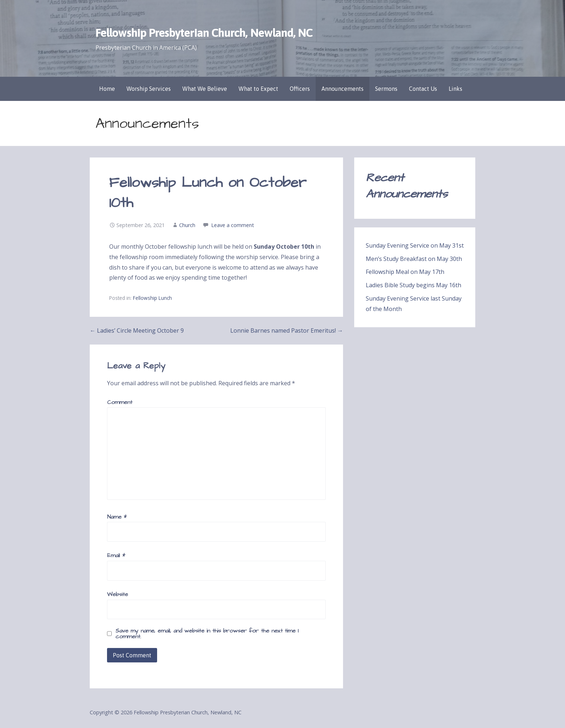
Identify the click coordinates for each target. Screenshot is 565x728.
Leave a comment (233, 225)
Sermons (386, 89)
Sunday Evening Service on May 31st (415, 245)
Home (107, 89)
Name (117, 517)
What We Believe (205, 89)
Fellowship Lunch (152, 298)
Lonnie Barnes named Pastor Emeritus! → (287, 330)
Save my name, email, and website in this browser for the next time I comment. (207, 634)
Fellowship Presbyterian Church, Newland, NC (204, 33)
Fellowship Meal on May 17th (405, 272)
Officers (300, 89)
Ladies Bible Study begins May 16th (413, 285)
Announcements (342, 89)
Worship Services (149, 89)
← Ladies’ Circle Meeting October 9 (137, 330)
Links (455, 89)
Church (187, 225)
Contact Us (423, 89)
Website (117, 594)
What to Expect (258, 89)
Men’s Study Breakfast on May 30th (414, 259)
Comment (120, 402)
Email (116, 555)
